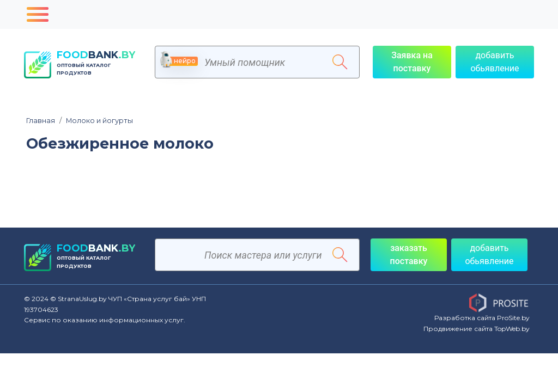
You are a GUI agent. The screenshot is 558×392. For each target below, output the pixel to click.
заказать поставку (409, 255)
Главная (41, 121)
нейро (179, 61)
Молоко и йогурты (96, 121)
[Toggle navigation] (38, 14)
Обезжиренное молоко (120, 144)
